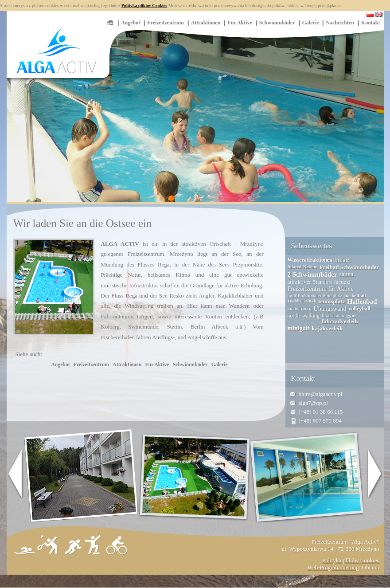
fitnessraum (333, 315)
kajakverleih (327, 328)
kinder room (300, 308)
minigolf (299, 328)
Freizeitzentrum (165, 23)
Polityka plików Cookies (144, 6)
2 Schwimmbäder (312, 274)
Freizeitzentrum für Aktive (321, 289)
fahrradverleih (340, 321)
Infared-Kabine (302, 267)
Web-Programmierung (333, 567)
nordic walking (304, 316)
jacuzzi (342, 282)
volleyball (359, 309)
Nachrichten (340, 23)
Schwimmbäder (277, 23)
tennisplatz (332, 301)
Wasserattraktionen (310, 260)
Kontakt (371, 23)
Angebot (131, 23)
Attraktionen (206, 23)
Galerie (311, 23)
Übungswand (330, 309)
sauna (347, 274)
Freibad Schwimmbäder (349, 267)
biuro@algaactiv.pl (321, 394)
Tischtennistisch (302, 300)
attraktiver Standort (310, 282)
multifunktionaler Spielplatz (315, 295)
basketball (355, 295)
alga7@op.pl (314, 403)
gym (351, 315)
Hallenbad (362, 302)
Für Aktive (240, 23)
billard (343, 260)
